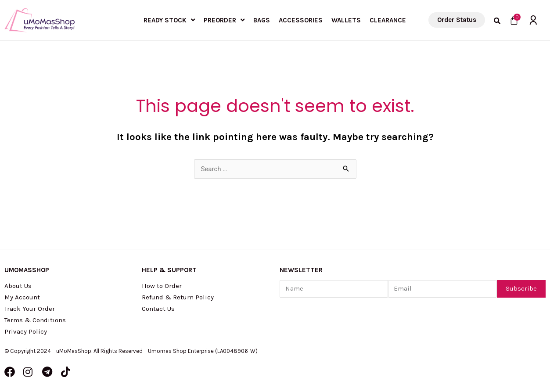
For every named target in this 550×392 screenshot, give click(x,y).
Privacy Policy (26, 331)
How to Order (162, 286)
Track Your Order (30, 309)
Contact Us (158, 309)
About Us (18, 286)
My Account (22, 297)
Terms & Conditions (35, 320)
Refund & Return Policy (178, 297)
